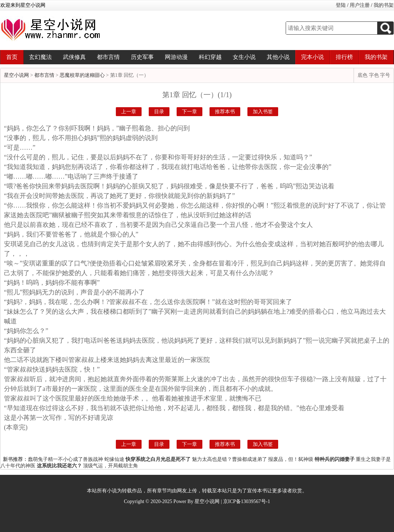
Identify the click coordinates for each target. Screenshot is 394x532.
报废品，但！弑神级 (291, 459)
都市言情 (108, 57)
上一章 (129, 112)
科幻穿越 (210, 57)
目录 (159, 112)
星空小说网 (16, 75)
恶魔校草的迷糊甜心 (82, 75)
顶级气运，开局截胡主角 (110, 466)
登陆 (341, 5)
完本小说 (312, 57)
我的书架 (384, 5)
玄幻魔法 (40, 57)
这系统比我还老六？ (59, 466)
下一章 (189, 112)
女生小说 (244, 57)
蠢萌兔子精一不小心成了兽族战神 (65, 459)
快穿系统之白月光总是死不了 (158, 459)
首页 (12, 57)
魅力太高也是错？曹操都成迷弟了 (230, 459)
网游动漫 (176, 57)
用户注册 (360, 5)
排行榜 (344, 57)
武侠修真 (74, 57)
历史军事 (142, 57)
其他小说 (278, 57)
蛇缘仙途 (114, 459)
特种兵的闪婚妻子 (335, 459)
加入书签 (263, 112)
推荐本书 (225, 112)
